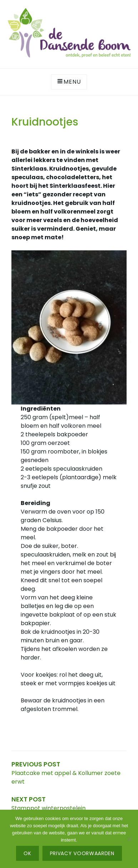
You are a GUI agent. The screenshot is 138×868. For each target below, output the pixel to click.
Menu (69, 82)
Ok (27, 853)
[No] (129, 839)
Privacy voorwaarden (82, 853)
